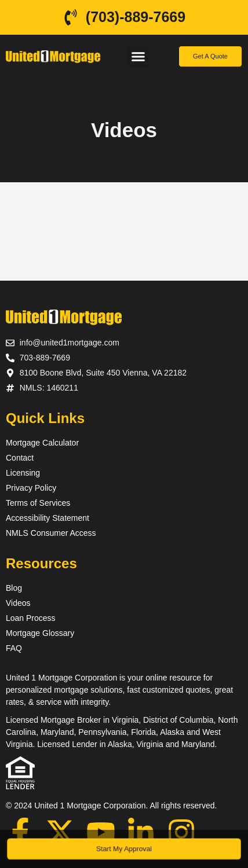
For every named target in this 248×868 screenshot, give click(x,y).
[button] (138, 57)
